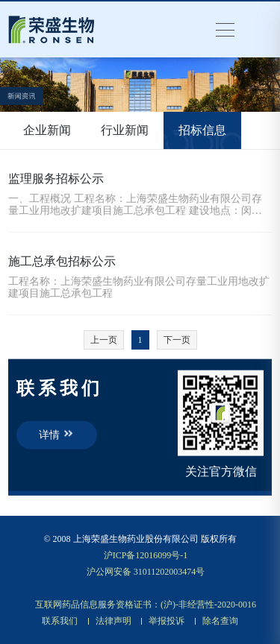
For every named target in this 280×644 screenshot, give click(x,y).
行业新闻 (125, 130)
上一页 (104, 340)
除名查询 (220, 621)
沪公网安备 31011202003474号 (146, 572)
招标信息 (202, 130)
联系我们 (60, 621)
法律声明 (113, 621)
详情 (57, 434)
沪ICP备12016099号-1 (146, 555)
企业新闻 (47, 130)
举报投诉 (167, 621)
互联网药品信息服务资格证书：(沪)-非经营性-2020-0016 (146, 604)
